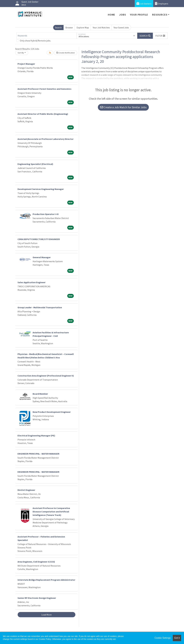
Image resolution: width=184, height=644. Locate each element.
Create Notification (66, 53)
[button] (160, 36)
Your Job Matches (101, 27)
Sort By (21, 53)
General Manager (42, 257)
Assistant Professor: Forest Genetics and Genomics (44, 89)
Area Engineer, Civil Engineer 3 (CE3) (36, 562)
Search (58, 27)
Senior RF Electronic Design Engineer (37, 598)
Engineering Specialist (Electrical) (35, 164)
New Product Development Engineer (52, 412)
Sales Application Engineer (31, 282)
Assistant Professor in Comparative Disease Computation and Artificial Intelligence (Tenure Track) (51, 512)
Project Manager (26, 64)
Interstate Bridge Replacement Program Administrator (46, 580)
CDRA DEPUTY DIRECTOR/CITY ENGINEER (39, 239)
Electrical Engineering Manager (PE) (36, 436)
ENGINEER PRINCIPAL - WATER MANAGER (38, 454)
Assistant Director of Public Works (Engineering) (43, 114)
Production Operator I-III (46, 214)
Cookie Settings (163, 638)
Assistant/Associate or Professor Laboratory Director (45, 139)
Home (111, 15)
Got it (177, 638)
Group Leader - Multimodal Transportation (40, 307)
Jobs (122, 15)
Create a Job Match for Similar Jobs (123, 107)
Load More (47, 615)
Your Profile (139, 15)
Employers (162, 4)
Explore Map (83, 27)
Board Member (40, 394)
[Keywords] (47, 36)
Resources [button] (160, 15)
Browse (69, 27)
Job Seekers (144, 4)
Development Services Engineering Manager (41, 189)
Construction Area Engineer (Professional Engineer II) (46, 376)
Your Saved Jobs (121, 27)
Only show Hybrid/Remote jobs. (35, 41)
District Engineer (26, 490)
